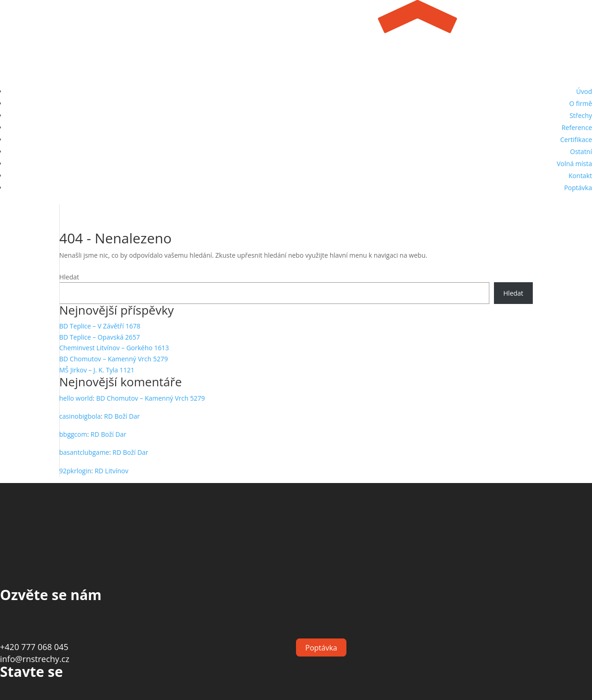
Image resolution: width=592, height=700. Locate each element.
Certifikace (576, 139)
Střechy (581, 115)
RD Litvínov (112, 471)
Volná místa (574, 164)
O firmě (581, 103)
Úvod (584, 91)
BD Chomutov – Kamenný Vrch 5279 (114, 359)
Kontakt (580, 176)
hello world (76, 398)
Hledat (69, 277)
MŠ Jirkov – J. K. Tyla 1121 (97, 370)
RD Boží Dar (122, 416)
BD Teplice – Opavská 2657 (100, 337)
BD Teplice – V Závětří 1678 (100, 326)
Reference (577, 127)
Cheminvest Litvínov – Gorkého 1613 (114, 348)
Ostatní (581, 152)
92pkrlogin (75, 471)
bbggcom (73, 434)
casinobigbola (80, 416)
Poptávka (578, 188)
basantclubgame (84, 452)
